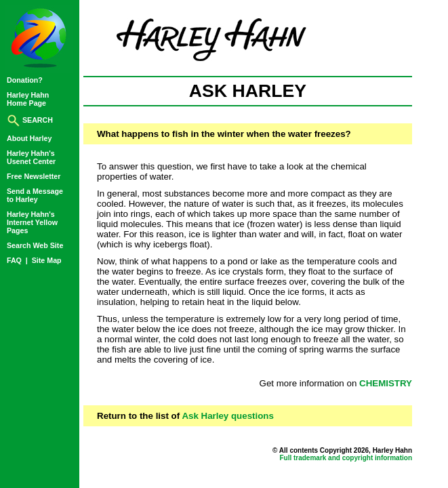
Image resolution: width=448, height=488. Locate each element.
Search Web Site (35, 245)
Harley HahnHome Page (28, 99)
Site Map (47, 260)
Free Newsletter (34, 176)
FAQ (15, 260)
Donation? (25, 80)
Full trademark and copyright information (346, 458)
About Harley (29, 138)
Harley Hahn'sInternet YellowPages (32, 222)
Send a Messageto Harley (35, 195)
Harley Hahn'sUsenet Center (31, 157)
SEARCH (30, 120)
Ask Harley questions (228, 416)
